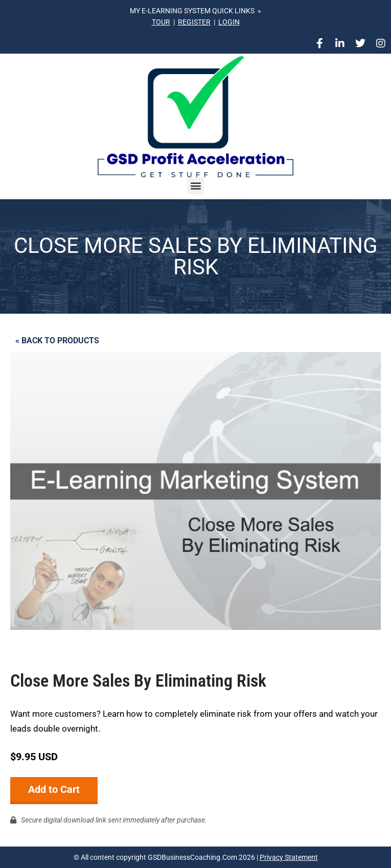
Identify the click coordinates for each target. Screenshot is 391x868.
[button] (195, 186)
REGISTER (194, 22)
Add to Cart (54, 789)
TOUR (161, 22)
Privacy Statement (289, 857)
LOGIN (229, 22)
